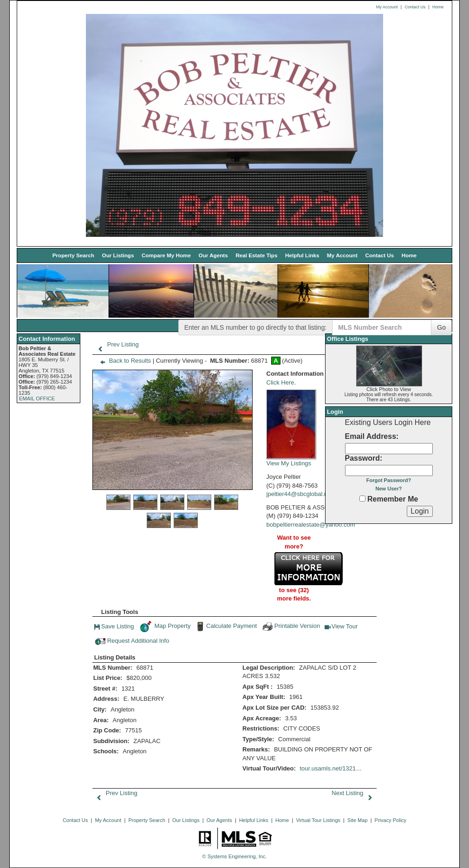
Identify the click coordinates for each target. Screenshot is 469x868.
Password (363, 458)
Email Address (371, 436)
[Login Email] (389, 449)
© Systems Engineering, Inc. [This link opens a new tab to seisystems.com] (235, 856)
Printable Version (291, 627)
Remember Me (389, 499)
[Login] (420, 511)
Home (438, 7)
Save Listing (114, 627)
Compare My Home (166, 255)
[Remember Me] (362, 499)
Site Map (357, 820)
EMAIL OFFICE (37, 398)
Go (441, 327)
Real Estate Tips (256, 255)
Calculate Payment (225, 627)
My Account (387, 7)
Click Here (280, 382)
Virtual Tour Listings (318, 820)
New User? (389, 489)
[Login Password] (389, 470)
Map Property (165, 627)
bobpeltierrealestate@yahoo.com (311, 525)
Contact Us (415, 7)
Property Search (73, 255)
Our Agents (213, 255)
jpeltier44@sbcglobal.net (300, 494)
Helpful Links (302, 255)
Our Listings (118, 255)
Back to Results (124, 361)
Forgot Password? (389, 480)
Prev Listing (116, 344)
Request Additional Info (132, 641)
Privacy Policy (391, 820)
